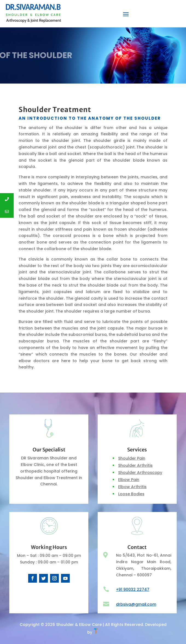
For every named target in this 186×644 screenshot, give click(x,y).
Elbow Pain (129, 480)
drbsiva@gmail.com (136, 604)
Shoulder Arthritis (135, 465)
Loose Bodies (131, 494)
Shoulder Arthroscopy (140, 473)
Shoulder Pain (132, 458)
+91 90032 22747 (133, 589)
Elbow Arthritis (132, 487)
